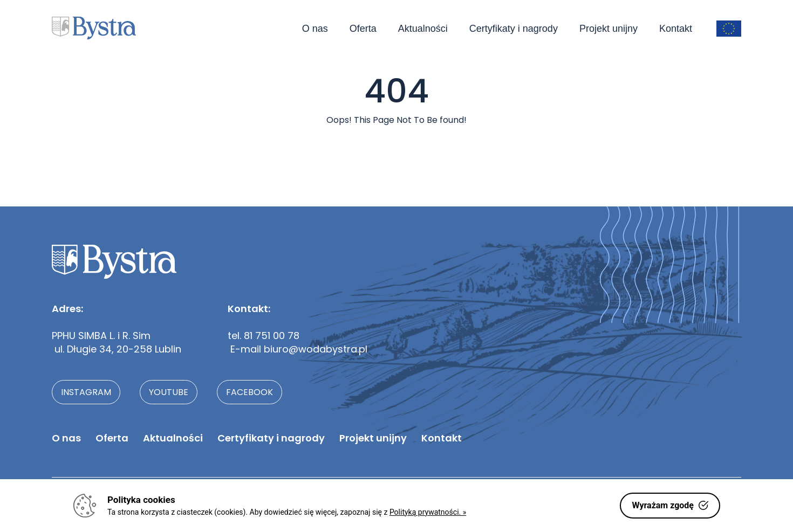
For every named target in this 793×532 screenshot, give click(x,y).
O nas (315, 29)
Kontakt (676, 29)
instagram (86, 392)
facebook (249, 392)
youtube (169, 392)
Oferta (363, 29)
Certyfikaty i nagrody (514, 29)
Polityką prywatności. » (428, 512)
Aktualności (423, 29)
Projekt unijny (609, 29)
